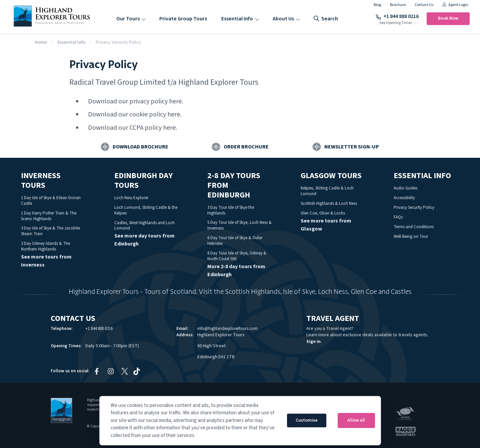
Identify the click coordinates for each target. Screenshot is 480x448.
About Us (283, 19)
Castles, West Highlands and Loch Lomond (144, 226)
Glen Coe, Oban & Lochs (323, 213)
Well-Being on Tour (411, 237)
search (326, 19)
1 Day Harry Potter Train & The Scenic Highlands (49, 216)
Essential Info (237, 19)
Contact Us (424, 5)
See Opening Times (396, 23)
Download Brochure (140, 147)
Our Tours (128, 19)
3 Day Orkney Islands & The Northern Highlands (45, 246)
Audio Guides (405, 188)
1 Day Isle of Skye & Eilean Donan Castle (51, 201)
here (175, 101)
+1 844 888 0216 (397, 16)
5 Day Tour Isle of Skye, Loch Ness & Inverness (239, 225)
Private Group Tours (183, 19)
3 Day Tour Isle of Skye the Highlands (231, 210)
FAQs (398, 217)
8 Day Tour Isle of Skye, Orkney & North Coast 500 (237, 256)
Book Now (448, 18)
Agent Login (455, 5)
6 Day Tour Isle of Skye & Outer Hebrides (235, 241)
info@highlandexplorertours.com (227, 329)
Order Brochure (246, 147)
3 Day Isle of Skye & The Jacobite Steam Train (50, 231)
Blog (377, 5)
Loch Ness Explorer (131, 198)
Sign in (313, 342)
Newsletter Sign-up (352, 147)
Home (41, 42)
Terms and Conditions (414, 227)
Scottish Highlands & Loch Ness (329, 203)
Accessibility (404, 198)
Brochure (398, 5)
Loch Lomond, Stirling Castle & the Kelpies (146, 210)
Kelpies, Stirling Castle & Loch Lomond (327, 191)
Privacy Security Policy (414, 207)
